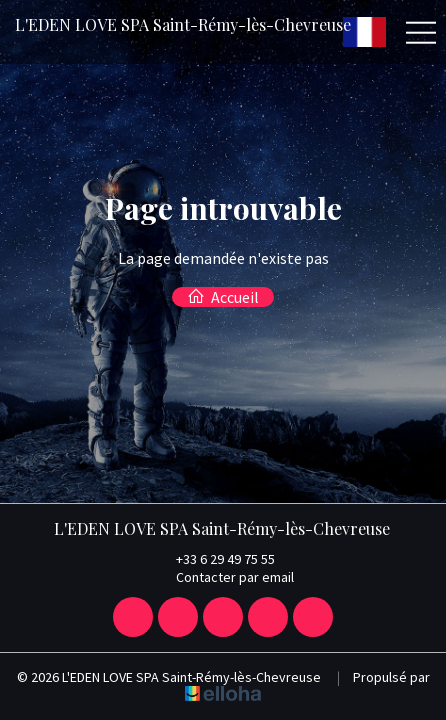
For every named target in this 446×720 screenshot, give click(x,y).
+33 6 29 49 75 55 (214, 559)
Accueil (223, 297)
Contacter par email (223, 577)
